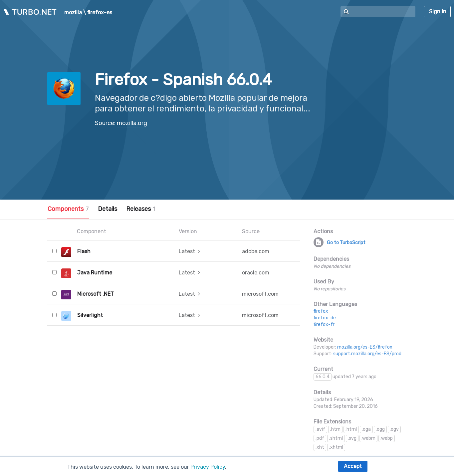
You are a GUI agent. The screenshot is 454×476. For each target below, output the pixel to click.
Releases (141, 209)
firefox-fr (324, 324)
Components (68, 209)
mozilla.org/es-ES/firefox (365, 347)
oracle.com (256, 273)
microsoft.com (260, 294)
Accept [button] (353, 466)
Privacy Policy (208, 467)
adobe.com (256, 251)
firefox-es (100, 13)
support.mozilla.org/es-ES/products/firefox (381, 354)
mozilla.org (132, 123)
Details (108, 209)
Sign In (438, 11)
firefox (321, 311)
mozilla (73, 13)
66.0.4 (323, 377)
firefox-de (325, 318)
